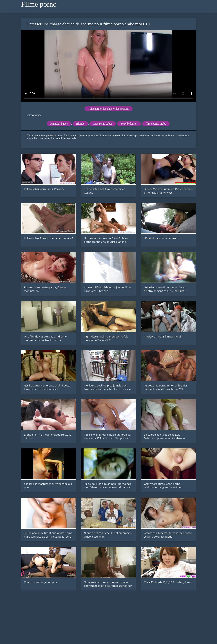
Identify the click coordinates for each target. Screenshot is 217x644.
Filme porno (39, 4)
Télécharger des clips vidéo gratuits (108, 109)
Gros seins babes (103, 124)
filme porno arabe (156, 124)
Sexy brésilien (129, 124)
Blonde (80, 124)
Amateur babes (59, 124)
